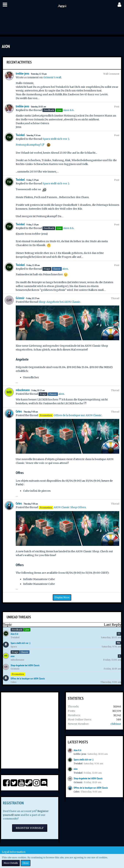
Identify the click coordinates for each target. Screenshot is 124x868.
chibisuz (116, 724)
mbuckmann (23, 390)
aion (65, 269)
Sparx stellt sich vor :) (56, 139)
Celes (19, 411)
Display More (62, 597)
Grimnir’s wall (52, 77)
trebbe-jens (22, 73)
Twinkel (20, 135)
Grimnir (20, 298)
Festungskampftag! (28, 145)
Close (26, 863)
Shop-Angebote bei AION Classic (59, 302)
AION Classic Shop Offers (70, 507)
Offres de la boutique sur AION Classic (78, 415)
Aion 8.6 (68, 110)
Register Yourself (30, 828)
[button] (5, 5)
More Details (11, 863)
